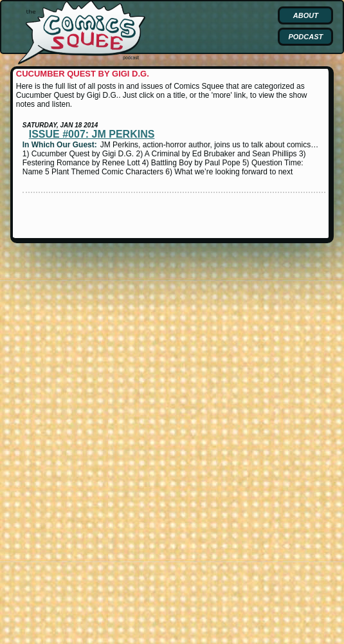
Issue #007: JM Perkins (92, 134)
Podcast (305, 37)
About (306, 15)
